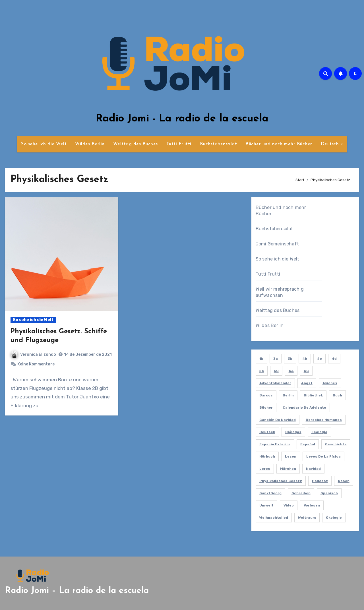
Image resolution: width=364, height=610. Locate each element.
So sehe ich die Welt (44, 144)
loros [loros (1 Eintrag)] (265, 469)
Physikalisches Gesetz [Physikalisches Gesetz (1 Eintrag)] (281, 481)
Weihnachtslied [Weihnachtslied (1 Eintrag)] (274, 518)
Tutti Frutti (179, 144)
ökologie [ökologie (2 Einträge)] (334, 518)
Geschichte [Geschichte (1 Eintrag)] (336, 444)
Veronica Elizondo (33, 354)
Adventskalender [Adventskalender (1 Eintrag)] (275, 383)
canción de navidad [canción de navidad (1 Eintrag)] (278, 420)
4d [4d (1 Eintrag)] (334, 359)
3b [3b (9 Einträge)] (290, 359)
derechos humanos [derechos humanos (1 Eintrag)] (324, 420)
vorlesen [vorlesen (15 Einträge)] (312, 505)
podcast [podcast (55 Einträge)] (320, 481)
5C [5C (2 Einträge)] (276, 371)
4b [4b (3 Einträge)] (305, 359)
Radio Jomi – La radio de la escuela (77, 591)
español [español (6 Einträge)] (308, 444)
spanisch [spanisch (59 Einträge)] (329, 493)
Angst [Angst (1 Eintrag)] (307, 383)
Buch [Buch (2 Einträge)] (337, 395)
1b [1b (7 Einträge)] (261, 359)
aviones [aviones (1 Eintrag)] (330, 383)
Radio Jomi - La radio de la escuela (182, 119)
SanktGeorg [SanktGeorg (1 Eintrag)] (270, 493)
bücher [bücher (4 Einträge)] (266, 408)
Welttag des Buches (136, 144)
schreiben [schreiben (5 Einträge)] (301, 493)
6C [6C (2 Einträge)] (306, 371)
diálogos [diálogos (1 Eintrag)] (293, 432)
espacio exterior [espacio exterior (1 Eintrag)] (275, 444)
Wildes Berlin (90, 144)
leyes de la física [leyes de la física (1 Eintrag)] (323, 456)
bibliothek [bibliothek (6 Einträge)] (313, 395)
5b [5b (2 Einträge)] (262, 371)
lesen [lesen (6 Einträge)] (291, 456)
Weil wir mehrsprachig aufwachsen (280, 292)
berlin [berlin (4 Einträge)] (288, 395)
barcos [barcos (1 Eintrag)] (266, 395)
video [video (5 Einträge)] (289, 505)
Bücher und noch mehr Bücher (279, 144)
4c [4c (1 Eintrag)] (319, 359)
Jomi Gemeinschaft (277, 244)
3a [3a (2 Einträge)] (276, 359)
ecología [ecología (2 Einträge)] (319, 432)
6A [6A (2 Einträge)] (291, 371)
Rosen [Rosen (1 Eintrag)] (344, 481)
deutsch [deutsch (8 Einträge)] (267, 432)
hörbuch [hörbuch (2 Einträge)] (267, 456)
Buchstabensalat (219, 144)
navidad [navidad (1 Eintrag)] (313, 469)
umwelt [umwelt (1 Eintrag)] (266, 505)
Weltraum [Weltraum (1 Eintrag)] (307, 518)
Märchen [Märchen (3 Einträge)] (288, 469)
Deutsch (331, 144)
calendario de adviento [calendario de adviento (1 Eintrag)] (304, 408)
